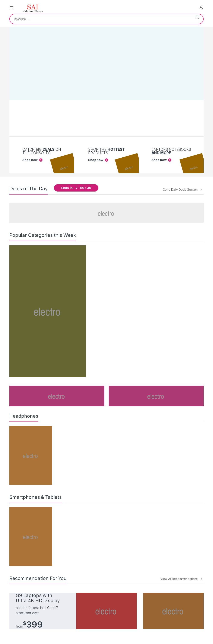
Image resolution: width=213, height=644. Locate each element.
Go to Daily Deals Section (180, 190)
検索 (197, 19)
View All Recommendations (179, 579)
